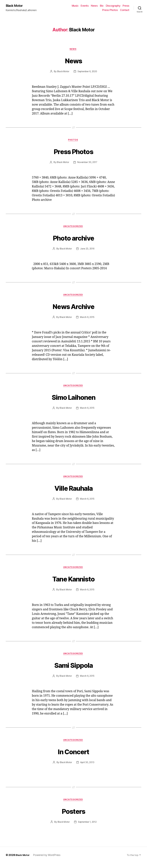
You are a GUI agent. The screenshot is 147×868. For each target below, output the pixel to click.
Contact (125, 10)
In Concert (73, 755)
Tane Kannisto (73, 582)
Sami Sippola (73, 669)
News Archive (73, 308)
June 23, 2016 (88, 250)
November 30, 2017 (87, 164)
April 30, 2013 (87, 767)
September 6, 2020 (87, 72)
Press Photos (110, 10)
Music (75, 6)
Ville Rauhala (73, 490)
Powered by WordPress (48, 860)
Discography (113, 6)
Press (126, 6)
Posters (73, 815)
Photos (73, 141)
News (94, 6)
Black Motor (15, 6)
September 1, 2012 (87, 827)
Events (85, 6)
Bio (102, 6)
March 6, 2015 (87, 319)
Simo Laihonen (73, 399)
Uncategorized (73, 228)
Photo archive (73, 239)
